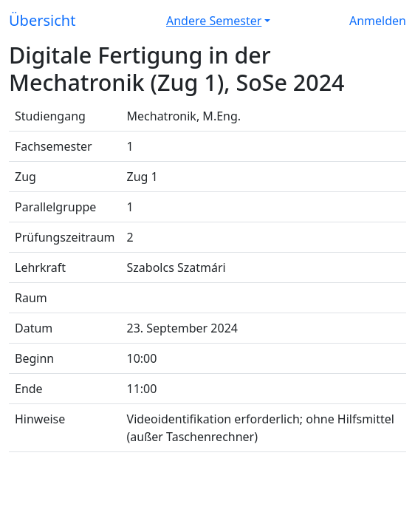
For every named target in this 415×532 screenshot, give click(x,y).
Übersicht (42, 20)
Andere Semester (214, 21)
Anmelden (378, 21)
